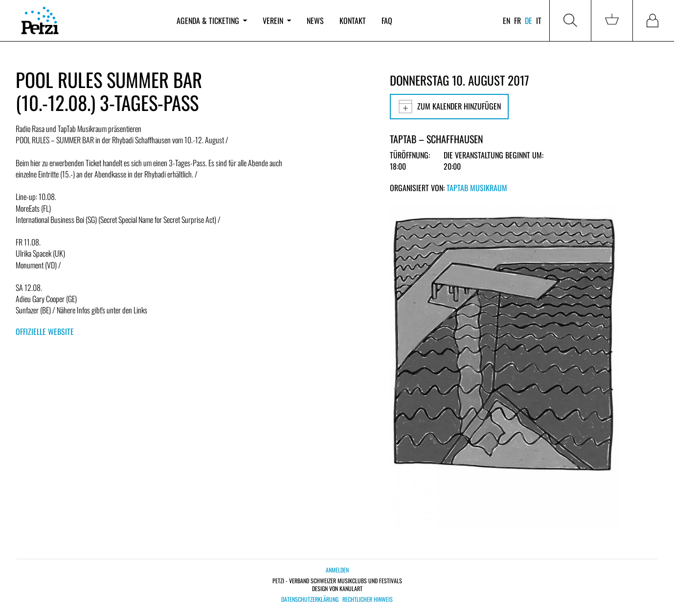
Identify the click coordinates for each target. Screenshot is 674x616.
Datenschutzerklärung (310, 599)
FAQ (387, 21)
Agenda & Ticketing (212, 21)
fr (517, 21)
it (539, 21)
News (315, 21)
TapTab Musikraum (477, 188)
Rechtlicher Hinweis (368, 599)
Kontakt (353, 21)
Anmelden (337, 570)
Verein (277, 21)
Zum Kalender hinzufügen (449, 107)
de (528, 21)
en (506, 21)
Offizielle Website (45, 331)
